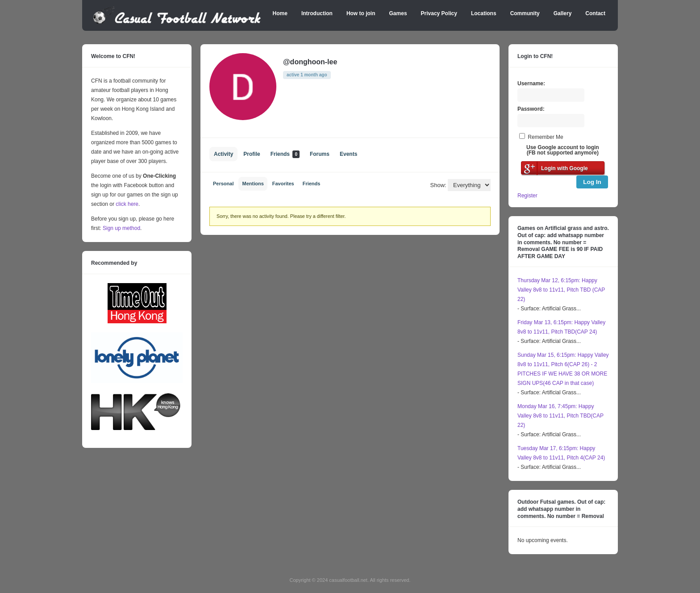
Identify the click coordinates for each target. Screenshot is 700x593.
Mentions (253, 184)
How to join (361, 13)
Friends (285, 154)
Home (280, 13)
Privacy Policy (439, 13)
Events (348, 154)
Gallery (563, 13)
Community (525, 13)
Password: (531, 109)
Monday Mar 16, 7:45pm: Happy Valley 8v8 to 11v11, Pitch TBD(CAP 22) (560, 416)
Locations (484, 13)
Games (398, 13)
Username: (531, 84)
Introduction (317, 13)
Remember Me (545, 137)
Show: (438, 185)
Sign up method (121, 228)
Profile (252, 154)
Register (527, 196)
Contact (595, 13)
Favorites (283, 184)
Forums (320, 154)
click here (127, 204)
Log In (592, 182)
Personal (223, 184)
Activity (223, 154)
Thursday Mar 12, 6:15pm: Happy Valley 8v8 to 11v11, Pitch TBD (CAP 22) (561, 290)
